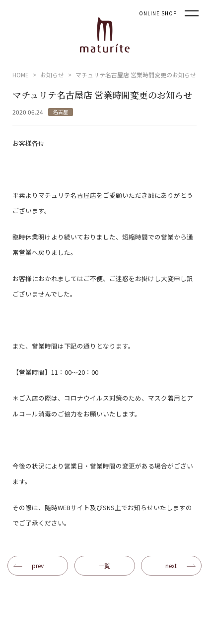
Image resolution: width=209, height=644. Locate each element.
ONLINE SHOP (158, 13)
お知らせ (52, 75)
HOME (21, 75)
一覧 (104, 565)
